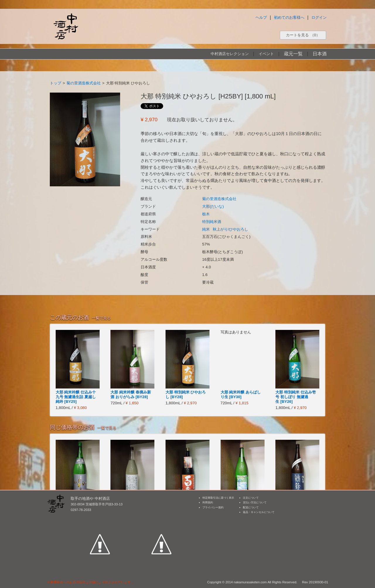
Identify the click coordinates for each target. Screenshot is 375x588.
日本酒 (320, 54)
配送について (251, 507)
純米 (206, 229)
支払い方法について (255, 502)
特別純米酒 (212, 222)
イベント (266, 54)
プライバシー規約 (213, 507)
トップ (56, 83)
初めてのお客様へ (289, 17)
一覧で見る (101, 318)
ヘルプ (261, 17)
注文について (251, 498)
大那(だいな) (213, 206)
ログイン (319, 17)
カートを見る (303, 35)
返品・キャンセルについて (259, 512)
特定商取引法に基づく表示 (218, 498)
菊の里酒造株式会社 (84, 83)
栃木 (206, 214)
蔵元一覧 (293, 54)
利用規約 (208, 502)
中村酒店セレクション (230, 54)
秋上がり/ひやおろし (230, 229)
